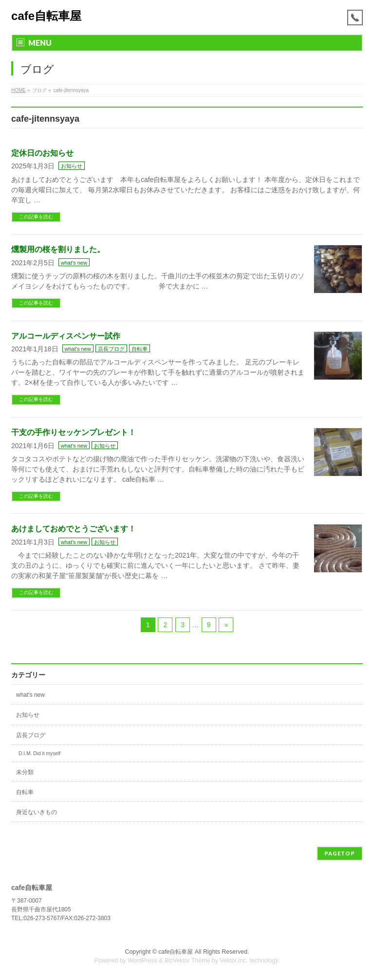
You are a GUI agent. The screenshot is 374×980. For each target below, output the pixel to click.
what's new (74, 263)
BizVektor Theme (187, 961)
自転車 (140, 349)
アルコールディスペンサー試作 (66, 336)
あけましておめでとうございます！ (74, 529)
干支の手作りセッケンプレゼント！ (74, 432)
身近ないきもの (37, 812)
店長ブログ (111, 349)
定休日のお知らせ (42, 153)
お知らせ (72, 166)
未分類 (25, 772)
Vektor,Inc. (234, 961)
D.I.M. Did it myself (39, 753)
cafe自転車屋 (46, 16)
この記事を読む (36, 217)
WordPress (142, 961)
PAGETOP (340, 853)
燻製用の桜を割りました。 (58, 249)
